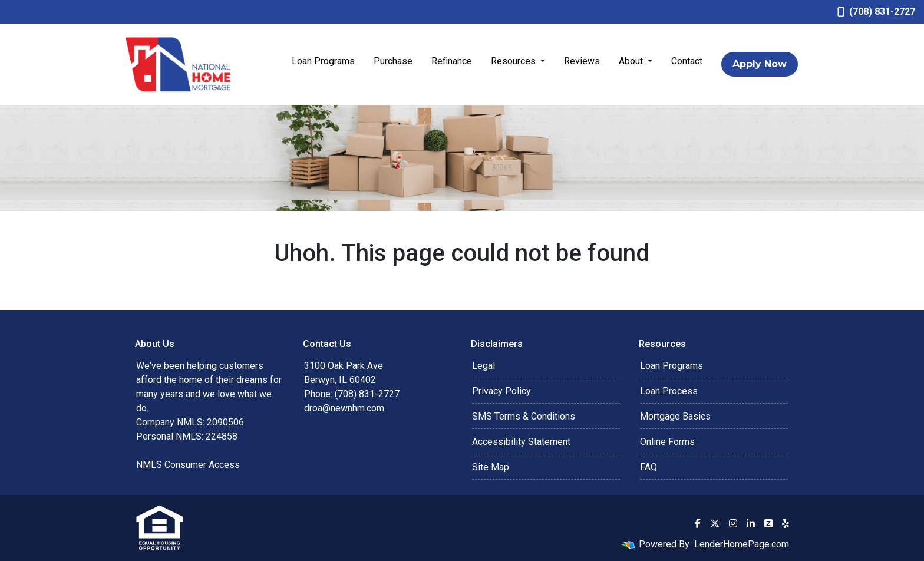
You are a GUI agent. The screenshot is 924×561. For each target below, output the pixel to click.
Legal (484, 366)
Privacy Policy (501, 391)
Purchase (393, 61)
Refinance (452, 61)
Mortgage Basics (675, 416)
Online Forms (667, 442)
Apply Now (760, 64)
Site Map (491, 467)
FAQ (649, 467)
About (632, 61)
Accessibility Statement (521, 442)
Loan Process (669, 391)
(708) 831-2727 (876, 11)
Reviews (582, 61)
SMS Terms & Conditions (524, 416)
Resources (514, 61)
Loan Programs (323, 61)
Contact (687, 61)
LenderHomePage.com (742, 544)
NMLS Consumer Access (188, 465)
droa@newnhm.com (344, 408)
